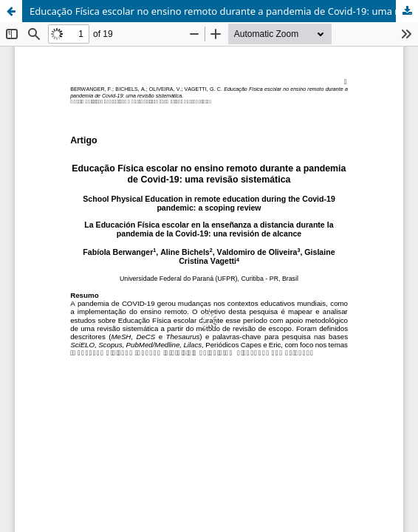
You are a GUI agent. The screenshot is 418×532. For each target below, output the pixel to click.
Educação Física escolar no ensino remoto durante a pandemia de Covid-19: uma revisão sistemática (224, 11)
